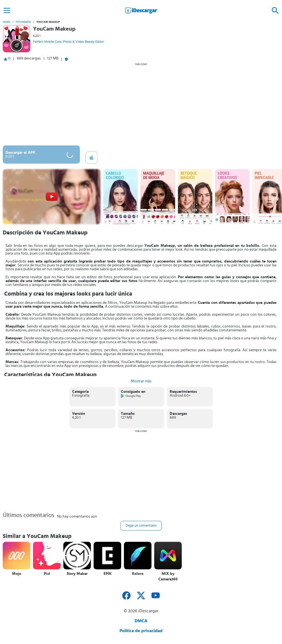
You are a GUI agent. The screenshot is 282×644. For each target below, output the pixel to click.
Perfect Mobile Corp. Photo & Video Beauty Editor (68, 42)
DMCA (141, 621)
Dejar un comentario (141, 526)
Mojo (17, 574)
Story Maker (77, 574)
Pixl (47, 574)
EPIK (108, 574)
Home (6, 22)
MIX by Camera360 (168, 577)
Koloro (138, 574)
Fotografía (23, 22)
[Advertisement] (141, 104)
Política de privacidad (141, 631)
